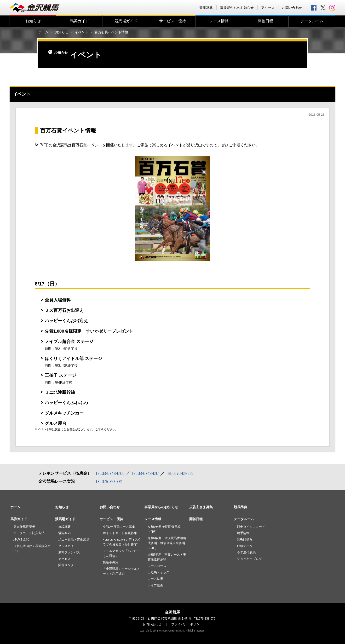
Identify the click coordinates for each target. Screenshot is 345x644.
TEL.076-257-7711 (110, 481)
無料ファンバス (69, 552)
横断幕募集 (111, 562)
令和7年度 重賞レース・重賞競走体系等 (167, 557)
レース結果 (155, 579)
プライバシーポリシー (188, 624)
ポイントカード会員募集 (120, 533)
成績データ (245, 546)
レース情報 (219, 21)
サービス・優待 (172, 21)
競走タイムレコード (251, 527)
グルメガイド (68, 546)
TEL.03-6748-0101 (148, 473)
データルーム (312, 21)
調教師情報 (245, 539)
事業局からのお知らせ (237, 8)
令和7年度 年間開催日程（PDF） (164, 529)
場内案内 (64, 533)
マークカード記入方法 (29, 533)
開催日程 (265, 21)
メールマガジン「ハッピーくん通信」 (121, 553)
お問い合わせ (292, 8)
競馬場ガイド (126, 21)
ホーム (43, 32)
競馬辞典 (206, 8)
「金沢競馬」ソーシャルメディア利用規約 (121, 571)
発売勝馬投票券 (24, 527)
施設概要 (64, 527)
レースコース (157, 566)
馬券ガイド (80, 21)
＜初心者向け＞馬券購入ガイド (32, 548)
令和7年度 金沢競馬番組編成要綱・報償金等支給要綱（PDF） (167, 543)
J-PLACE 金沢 (21, 539)
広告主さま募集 (201, 507)
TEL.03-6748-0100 (111, 473)
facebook (314, 8)
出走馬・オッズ (158, 572)
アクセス (268, 8)
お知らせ (33, 21)
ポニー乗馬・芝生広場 (74, 539)
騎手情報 (243, 533)
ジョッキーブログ (249, 559)
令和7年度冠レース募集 (119, 527)
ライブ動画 (155, 585)
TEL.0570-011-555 (184, 473)
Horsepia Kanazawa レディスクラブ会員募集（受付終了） (122, 542)
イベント (81, 32)
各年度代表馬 (246, 552)
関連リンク (66, 565)
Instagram (332, 8)
